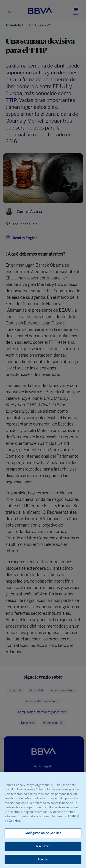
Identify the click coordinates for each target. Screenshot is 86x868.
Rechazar (43, 846)
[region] (43, 820)
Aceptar (43, 859)
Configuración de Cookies (43, 833)
